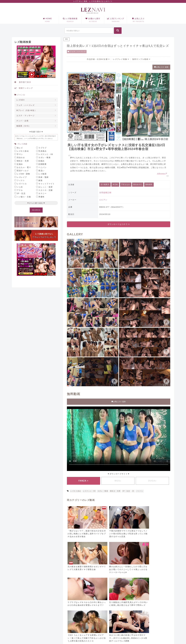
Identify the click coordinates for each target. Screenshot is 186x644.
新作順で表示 (23, 82)
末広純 (115, 184)
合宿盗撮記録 (105, 192)
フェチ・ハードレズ (77, 52)
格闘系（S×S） (24, 126)
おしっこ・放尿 (46, 187)
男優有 (42, 197)
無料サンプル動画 (141, 59)
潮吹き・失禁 (115, 491)
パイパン (140, 491)
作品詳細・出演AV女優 (98, 59)
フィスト (21, 180)
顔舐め (42, 161)
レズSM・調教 (23, 174)
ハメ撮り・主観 (24, 197)
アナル (20, 190)
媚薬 (40, 180)
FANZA (84, 481)
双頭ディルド (23, 171)
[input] (89, 31)
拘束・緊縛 (44, 177)
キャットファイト (47, 184)
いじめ (20, 187)
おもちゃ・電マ (24, 167)
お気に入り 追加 (161, 67)
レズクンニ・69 (89, 491)
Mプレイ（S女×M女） (26, 110)
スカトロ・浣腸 (46, 190)
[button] (118, 31)
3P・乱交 (126, 491)
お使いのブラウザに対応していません (119, 438)
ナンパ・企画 (22, 121)
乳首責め (42, 151)
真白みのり (138, 184)
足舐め (20, 164)
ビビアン (103, 200)
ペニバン (42, 167)
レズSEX (21, 100)
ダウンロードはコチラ (119, 224)
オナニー (42, 193)
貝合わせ (21, 158)
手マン (20, 154)
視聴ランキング (24, 88)
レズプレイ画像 (121, 59)
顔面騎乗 (42, 164)
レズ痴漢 (42, 174)
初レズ (20, 148)
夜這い (42, 171)
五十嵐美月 (105, 184)
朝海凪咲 (149, 184)
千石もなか (126, 184)
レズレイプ (22, 177)
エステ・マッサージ (25, 116)
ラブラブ (42, 148)
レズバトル (22, 184)
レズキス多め (76, 491)
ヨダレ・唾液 (103, 491)
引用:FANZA (162, 173)
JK (133, 491)
